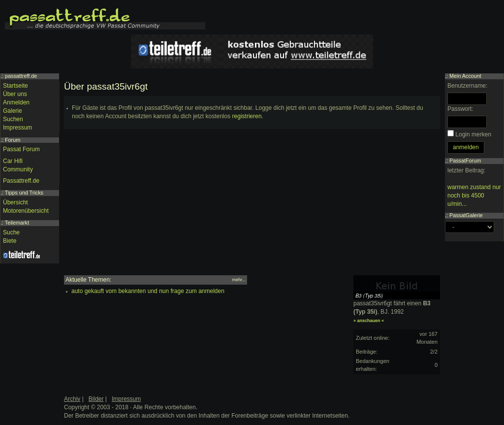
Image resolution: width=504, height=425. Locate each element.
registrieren (247, 116)
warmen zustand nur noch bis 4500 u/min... (474, 196)
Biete (10, 241)
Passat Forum (21, 149)
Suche (11, 232)
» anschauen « (369, 321)
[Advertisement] (252, 206)
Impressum (17, 128)
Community (18, 169)
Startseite (16, 86)
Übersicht (16, 202)
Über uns (15, 94)
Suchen (13, 119)
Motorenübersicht (26, 211)
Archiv (72, 399)
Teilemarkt (17, 223)
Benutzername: (467, 86)
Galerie (13, 111)
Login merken (473, 134)
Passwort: (460, 109)
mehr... (239, 280)
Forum (13, 140)
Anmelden (16, 102)
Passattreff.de (21, 181)
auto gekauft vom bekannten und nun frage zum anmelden (148, 291)
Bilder (96, 399)
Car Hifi (13, 161)
